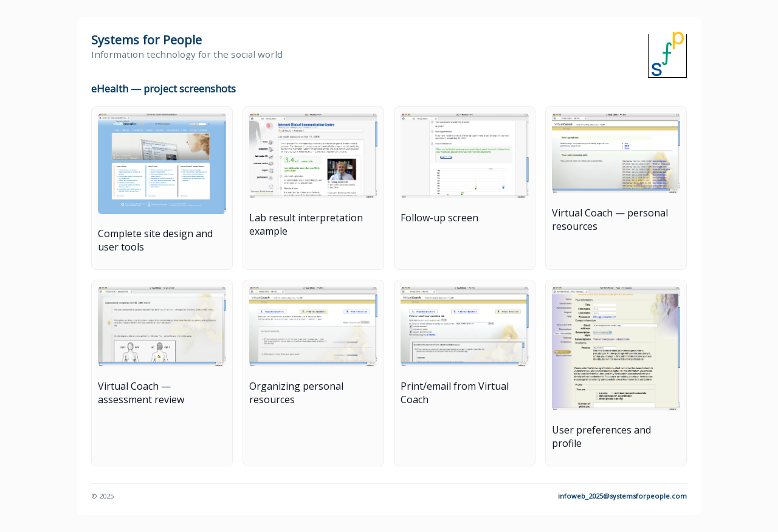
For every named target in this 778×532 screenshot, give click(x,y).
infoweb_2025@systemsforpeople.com (622, 496)
